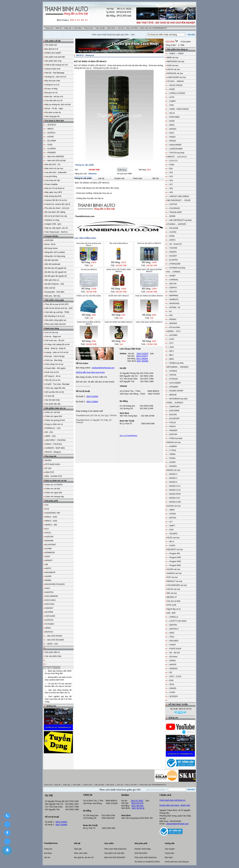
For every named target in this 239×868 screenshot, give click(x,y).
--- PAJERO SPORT (175, 391)
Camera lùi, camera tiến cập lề (58, 204)
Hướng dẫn (170, 843)
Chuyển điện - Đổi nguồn (55, 368)
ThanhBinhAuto (51, 843)
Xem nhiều (109, 843)
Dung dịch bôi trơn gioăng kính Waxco (89, 244)
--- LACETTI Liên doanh (177, 621)
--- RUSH (171, 121)
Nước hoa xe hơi (52, 372)
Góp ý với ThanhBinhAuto (128, 436)
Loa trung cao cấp (52, 180)
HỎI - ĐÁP (171, 613)
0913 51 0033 (137, 801)
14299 (94, 289)
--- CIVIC (171, 339)
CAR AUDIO (50, 616)
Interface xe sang (52, 220)
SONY (48, 557)
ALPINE (48, 549)
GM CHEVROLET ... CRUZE (179, 200)
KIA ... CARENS (174, 272)
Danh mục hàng (52, 328)
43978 (94, 262)
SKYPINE (49, 612)
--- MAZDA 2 (172, 478)
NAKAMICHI (50, 572)
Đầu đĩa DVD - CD (53, 165)
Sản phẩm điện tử (52, 652)
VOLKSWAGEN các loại (177, 585)
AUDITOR (49, 537)
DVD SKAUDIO (141, 853)
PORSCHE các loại (175, 73)
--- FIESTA (171, 427)
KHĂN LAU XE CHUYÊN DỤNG (89, 296)
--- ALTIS (171, 97)
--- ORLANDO (173, 641)
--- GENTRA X (173, 629)
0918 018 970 (137, 803)
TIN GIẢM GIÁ (51, 45)
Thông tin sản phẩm (83, 178)
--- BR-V (170, 355)
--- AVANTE (172, 665)
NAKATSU (49, 592)
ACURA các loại (174, 569)
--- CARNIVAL (173, 280)
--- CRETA (171, 240)
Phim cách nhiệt (81, 853)
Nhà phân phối (51, 501)
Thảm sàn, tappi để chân (55, 388)
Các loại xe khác (174, 601)
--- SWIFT (171, 526)
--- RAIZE (171, 89)
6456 (154, 315)
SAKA (48, 588)
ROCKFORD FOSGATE (55, 584)
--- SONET (171, 276)
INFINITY (49, 561)
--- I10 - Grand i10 (174, 244)
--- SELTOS (172, 284)
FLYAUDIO (50, 624)
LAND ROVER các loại (176, 77)
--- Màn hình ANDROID (54, 157)
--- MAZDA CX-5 (174, 486)
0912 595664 (142, 359)
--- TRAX (171, 637)
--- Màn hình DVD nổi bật (55, 161)
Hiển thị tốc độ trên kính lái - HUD (59, 308)
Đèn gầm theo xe (52, 280)
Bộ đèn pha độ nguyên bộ (56, 268)
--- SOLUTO (172, 292)
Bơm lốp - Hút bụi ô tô (54, 97)
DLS (47, 529)
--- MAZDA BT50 (174, 494)
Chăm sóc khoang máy (54, 497)
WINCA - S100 (51, 521)
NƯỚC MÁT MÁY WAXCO (119, 296)
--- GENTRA (172, 625)
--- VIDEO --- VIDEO (175, 54)
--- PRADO (171, 141)
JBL (47, 564)
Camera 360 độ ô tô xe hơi (56, 200)
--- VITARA (171, 514)
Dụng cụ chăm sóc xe (54, 424)
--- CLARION (50, 149)
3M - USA (49, 432)
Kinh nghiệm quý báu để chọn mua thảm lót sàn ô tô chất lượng (58, 699)
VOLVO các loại (174, 589)
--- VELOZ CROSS (175, 85)
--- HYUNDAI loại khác (176, 268)
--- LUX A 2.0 (172, 161)
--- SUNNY (171, 462)
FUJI (47, 509)
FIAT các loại (172, 577)
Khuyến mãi (119, 178)
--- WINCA (49, 129)
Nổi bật (77, 843)
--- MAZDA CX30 (174, 502)
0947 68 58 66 (138, 808)
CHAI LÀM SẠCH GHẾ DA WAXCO (149, 322)
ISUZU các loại (173, 538)
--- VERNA (171, 661)
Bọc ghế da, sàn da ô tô (84, 857)
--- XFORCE (172, 371)
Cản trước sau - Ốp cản (55, 340)
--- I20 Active (172, 657)
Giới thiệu (78, 28)
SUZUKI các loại (174, 506)
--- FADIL (171, 165)
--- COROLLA (173, 617)
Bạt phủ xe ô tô (51, 93)
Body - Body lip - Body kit (55, 348)
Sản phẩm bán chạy (53, 61)
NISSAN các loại (174, 442)
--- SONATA (172, 252)
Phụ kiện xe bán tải (53, 112)
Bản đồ (59, 28)
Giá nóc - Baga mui (53, 336)
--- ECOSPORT (173, 419)
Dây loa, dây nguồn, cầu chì (56, 228)
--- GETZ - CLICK (174, 676)
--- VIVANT (171, 645)
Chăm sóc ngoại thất (54, 416)
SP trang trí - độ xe (53, 376)
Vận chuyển (101, 28)
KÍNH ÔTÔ (50, 472)
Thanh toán (89, 28)
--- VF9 (170, 192)
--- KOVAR (49, 137)
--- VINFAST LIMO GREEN (178, 196)
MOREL (48, 580)
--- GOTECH (50, 133)
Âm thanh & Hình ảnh (54, 121)
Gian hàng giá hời (52, 116)
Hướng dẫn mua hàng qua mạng (90, 372)
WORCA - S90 (51, 525)
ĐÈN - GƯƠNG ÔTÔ (54, 476)
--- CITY (170, 343)
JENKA (48, 628)
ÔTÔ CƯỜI (172, 605)
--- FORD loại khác (175, 438)
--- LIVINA (171, 692)
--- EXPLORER (173, 411)
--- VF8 (170, 188)
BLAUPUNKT (51, 545)
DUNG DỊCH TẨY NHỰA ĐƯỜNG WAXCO (149, 270)
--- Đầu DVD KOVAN (54, 636)
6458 (94, 315)
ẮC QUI (48, 468)
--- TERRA (171, 454)
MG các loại (172, 593)
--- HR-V (170, 351)
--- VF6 (170, 181)
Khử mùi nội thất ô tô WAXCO (149, 243)
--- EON (170, 680)
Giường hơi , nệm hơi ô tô (56, 77)
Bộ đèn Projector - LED (55, 284)
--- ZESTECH (51, 125)
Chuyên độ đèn (52, 236)
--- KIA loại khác (174, 327)
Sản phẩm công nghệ (54, 300)
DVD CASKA (50, 600)
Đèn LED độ (50, 288)
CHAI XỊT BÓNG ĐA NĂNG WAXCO (149, 296)
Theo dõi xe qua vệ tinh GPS (57, 304)
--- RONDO (172, 319)
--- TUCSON (172, 248)
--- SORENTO (173, 300)
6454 (124, 341)
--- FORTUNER (173, 117)
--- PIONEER (50, 153)
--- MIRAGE (172, 395)
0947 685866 (143, 361)
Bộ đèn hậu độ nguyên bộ (56, 272)
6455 (94, 341)
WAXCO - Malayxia (53, 452)
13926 (154, 289)
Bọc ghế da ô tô (52, 49)
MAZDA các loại (174, 470)
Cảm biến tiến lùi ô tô (54, 101)
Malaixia (93, 174)
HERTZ (48, 568)
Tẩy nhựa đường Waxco (119, 243)
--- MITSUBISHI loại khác (177, 399)
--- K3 (169, 311)
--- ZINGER (172, 688)
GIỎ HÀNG (170, 42)
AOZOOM (49, 240)
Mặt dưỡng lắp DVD (53, 196)
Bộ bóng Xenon (51, 248)
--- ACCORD (172, 335)
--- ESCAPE (172, 415)
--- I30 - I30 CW (173, 653)
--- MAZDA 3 (172, 474)
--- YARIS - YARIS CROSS (178, 109)
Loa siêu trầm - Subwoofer (56, 172)
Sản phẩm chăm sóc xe (55, 408)
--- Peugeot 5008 (174, 565)
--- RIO (170, 315)
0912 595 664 (137, 806)
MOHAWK (49, 541)
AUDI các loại (173, 65)
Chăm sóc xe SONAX (54, 485)
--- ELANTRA (172, 260)
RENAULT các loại (175, 581)
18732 (124, 262)
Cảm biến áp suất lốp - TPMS (57, 312)
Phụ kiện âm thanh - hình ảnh (57, 208)
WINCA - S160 (51, 517)
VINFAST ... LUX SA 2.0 (177, 157)
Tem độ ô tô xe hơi (53, 380)
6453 (154, 341)
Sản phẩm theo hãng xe (177, 49)
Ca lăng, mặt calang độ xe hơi (57, 344)
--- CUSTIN (172, 232)
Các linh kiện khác (53, 400)
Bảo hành (111, 28)
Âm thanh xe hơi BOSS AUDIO (147, 862)
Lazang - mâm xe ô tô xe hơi (57, 352)
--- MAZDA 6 (172, 482)
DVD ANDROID (51, 596)
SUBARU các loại (174, 573)
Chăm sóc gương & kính (55, 420)
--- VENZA (171, 137)
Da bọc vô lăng (51, 89)
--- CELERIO (172, 534)
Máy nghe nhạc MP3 (54, 192)
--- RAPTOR (172, 434)
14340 (154, 262)
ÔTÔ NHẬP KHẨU (53, 464)
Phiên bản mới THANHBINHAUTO (153, 28)
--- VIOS (170, 105)
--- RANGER (172, 430)
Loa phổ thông (51, 176)
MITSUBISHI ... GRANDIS (178, 367)
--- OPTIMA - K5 (174, 307)
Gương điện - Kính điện (55, 292)
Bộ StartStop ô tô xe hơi (55, 316)
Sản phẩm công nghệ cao (56, 320)
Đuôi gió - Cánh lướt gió (55, 356)
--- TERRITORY (173, 407)
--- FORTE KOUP (174, 649)
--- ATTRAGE (172, 379)
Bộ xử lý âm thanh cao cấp (56, 216)
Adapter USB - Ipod (53, 224)
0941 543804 (92, 402)
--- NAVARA (172, 466)
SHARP (48, 576)
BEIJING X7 (172, 597)
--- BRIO (170, 359)
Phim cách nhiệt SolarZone (115, 849)
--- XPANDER (173, 387)
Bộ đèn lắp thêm (52, 260)
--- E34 (170, 169)
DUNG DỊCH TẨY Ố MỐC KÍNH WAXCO (119, 270)
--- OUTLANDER (174, 383)
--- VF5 (170, 177)
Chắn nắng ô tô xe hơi (54, 364)
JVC (47, 505)
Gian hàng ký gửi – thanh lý (56, 232)
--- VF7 (170, 184)
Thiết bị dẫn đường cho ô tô (56, 65)
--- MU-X (171, 542)
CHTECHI (49, 620)
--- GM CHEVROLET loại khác (179, 220)
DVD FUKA (50, 604)
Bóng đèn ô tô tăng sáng (55, 256)
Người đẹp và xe (174, 609)
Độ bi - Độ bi (50, 244)
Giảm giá (68, 28)
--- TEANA (171, 458)
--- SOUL (171, 684)
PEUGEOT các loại (175, 550)
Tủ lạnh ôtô (50, 396)
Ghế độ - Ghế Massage (55, 73)
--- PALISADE (173, 228)
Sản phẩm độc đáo (53, 404)
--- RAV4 (171, 133)
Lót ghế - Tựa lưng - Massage (57, 384)
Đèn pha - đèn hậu (53, 296)
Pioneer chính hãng (143, 849)
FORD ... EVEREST (175, 403)
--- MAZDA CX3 (173, 498)
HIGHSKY (49, 608)
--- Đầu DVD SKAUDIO (55, 640)
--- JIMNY (171, 510)
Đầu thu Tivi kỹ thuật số (55, 188)
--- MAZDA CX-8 (174, 490)
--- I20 (169, 673)
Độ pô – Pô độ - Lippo (54, 108)
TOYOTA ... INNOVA (175, 81)
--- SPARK (171, 216)
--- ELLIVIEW (51, 141)
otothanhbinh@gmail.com (177, 824)
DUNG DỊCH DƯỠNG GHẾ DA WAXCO (89, 323)
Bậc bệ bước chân (53, 81)
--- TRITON (172, 375)
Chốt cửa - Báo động (54, 360)
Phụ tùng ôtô (51, 456)
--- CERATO (172, 288)
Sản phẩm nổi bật (53, 41)
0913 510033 (92, 396)
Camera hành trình (53, 69)
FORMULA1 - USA (53, 428)
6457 (124, 315)
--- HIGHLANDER (174, 145)
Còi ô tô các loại (52, 333)
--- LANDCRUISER (175, 149)
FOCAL (48, 533)
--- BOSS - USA (52, 644)
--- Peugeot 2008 (174, 557)
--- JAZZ (170, 347)
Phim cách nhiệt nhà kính (55, 324)
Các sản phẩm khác (53, 656)
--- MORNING (173, 296)
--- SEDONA (172, 323)
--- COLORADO (173, 208)
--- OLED (49, 145)
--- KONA (171, 236)
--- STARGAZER (174, 264)
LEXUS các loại (173, 69)
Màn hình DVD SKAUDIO (115, 857)
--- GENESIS (172, 669)
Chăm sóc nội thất (53, 412)
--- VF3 (170, 173)
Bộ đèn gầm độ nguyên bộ (56, 276)
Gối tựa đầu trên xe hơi (55, 392)
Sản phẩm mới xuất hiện (55, 57)
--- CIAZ (170, 530)
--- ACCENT (172, 256)
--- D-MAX (171, 546)
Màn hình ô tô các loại (54, 168)
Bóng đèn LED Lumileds (55, 252)
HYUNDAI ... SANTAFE (177, 224)
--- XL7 (170, 522)
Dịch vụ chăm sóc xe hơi (56, 481)
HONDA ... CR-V (174, 331)
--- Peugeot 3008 (174, 561)
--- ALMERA (172, 446)
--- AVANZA (172, 129)
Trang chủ (49, 28)
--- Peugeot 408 (173, 553)
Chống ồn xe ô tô (52, 85)
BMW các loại (173, 58)
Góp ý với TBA (132, 28)
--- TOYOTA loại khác (176, 153)
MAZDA (48, 460)
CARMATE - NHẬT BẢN (55, 448)
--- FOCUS (171, 423)
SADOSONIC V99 (53, 513)
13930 (124, 289)
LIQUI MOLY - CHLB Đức (55, 440)
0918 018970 (142, 356)
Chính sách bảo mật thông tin (172, 800)
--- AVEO (171, 633)
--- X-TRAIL (172, 450)
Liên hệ (121, 28)
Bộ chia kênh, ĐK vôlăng (55, 212)
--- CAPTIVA (172, 204)
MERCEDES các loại (176, 61)
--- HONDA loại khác (175, 363)
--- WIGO (171, 125)
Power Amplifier (51, 184)
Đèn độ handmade (53, 264)
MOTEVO (49, 632)
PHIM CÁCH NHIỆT (53, 53)
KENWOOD (50, 553)
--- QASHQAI (172, 696)
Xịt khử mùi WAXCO (89, 269)
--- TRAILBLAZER (174, 212)
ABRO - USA (50, 436)
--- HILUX (171, 113)
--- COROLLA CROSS (176, 93)
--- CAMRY (171, 101)
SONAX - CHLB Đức (54, 444)
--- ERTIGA (172, 518)
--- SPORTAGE (173, 304)
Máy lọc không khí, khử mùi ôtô (58, 105)
